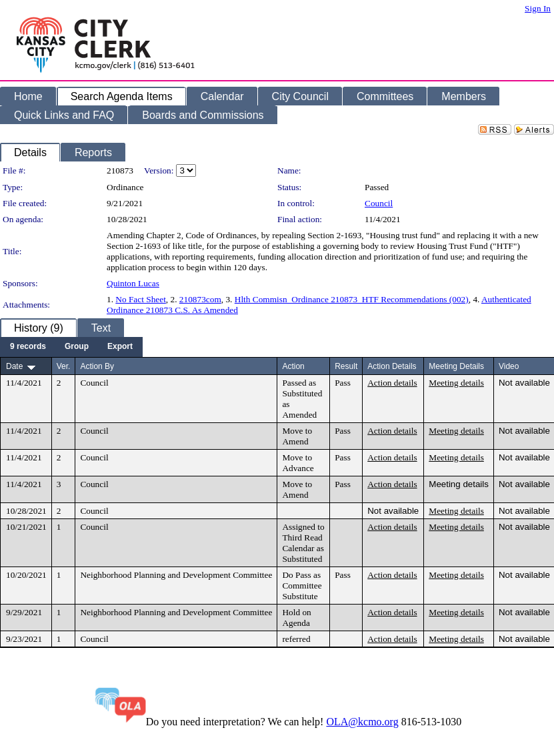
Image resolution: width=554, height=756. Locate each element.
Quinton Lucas (133, 283)
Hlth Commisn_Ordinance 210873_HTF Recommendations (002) (352, 299)
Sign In (538, 8)
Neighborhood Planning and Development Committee (176, 575)
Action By (97, 366)
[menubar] (71, 347)
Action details (392, 383)
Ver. (64, 366)
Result (346, 366)
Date (14, 366)
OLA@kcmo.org (362, 722)
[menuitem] (28, 347)
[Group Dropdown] (77, 347)
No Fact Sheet (141, 299)
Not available (524, 383)
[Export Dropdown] (120, 347)
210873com (200, 299)
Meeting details (456, 383)
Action (293, 366)
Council (379, 203)
